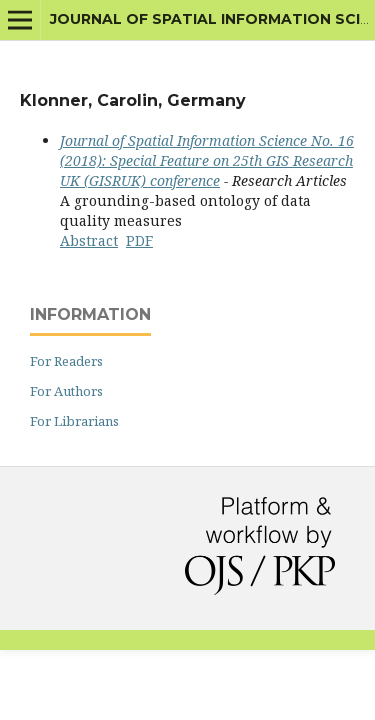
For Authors (66, 391)
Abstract (89, 240)
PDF (139, 240)
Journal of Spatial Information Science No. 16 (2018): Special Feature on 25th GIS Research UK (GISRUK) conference (207, 160)
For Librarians (74, 421)
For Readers (66, 361)
